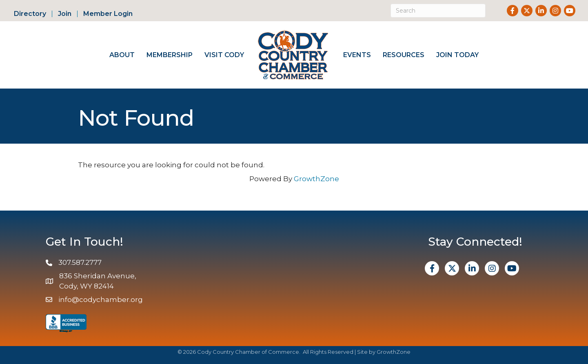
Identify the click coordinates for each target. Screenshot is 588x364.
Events (357, 55)
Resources (404, 55)
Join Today (457, 55)
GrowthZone (316, 179)
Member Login (108, 14)
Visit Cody (224, 55)
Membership (170, 55)
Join (65, 14)
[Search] (438, 11)
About (122, 55)
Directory (30, 14)
